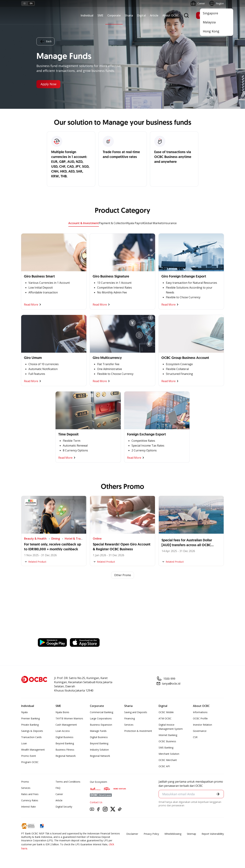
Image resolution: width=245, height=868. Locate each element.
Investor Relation (202, 725)
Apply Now (49, 84)
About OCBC (171, 15)
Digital (141, 15)
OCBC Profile (200, 719)
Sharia (129, 15)
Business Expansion (101, 725)
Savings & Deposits (32, 731)
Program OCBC (30, 762)
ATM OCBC (165, 719)
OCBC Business (167, 741)
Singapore (210, 13)
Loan (24, 744)
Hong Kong (211, 31)
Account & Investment (84, 223)
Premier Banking (30, 719)
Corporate (114, 15)
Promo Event (29, 756)
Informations (200, 712)
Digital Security (64, 807)
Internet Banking (168, 735)
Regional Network (66, 756)
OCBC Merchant (168, 760)
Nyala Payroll (135, 223)
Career (59, 794)
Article (154, 15)
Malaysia (209, 22)
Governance (200, 731)
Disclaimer (132, 834)
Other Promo (123, 575)
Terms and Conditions (68, 782)
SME (100, 15)
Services (129, 725)
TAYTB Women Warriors (69, 719)
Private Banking (30, 725)
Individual (87, 15)
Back (45, 41)
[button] (218, 794)
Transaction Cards (31, 737)
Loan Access (63, 731)
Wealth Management (33, 750)
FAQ (58, 788)
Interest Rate (28, 807)
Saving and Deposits (136, 712)
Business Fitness (65, 750)
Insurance (170, 223)
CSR (195, 737)
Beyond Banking (65, 744)
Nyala (24, 712)
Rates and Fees (30, 794)
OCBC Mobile (166, 712)
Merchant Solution (169, 754)
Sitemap (191, 834)
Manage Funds (98, 731)
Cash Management (66, 725)
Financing (130, 719)
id (25, 3)
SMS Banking (166, 748)
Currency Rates (30, 801)
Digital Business (64, 737)
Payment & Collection (113, 223)
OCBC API (164, 766)
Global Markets (154, 223)
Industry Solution (99, 750)
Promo (25, 782)
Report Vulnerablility (213, 834)
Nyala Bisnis (62, 712)
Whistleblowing (173, 834)
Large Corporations (101, 719)
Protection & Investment (138, 731)
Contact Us (96, 802)
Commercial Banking (102, 712)
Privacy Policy (151, 834)
